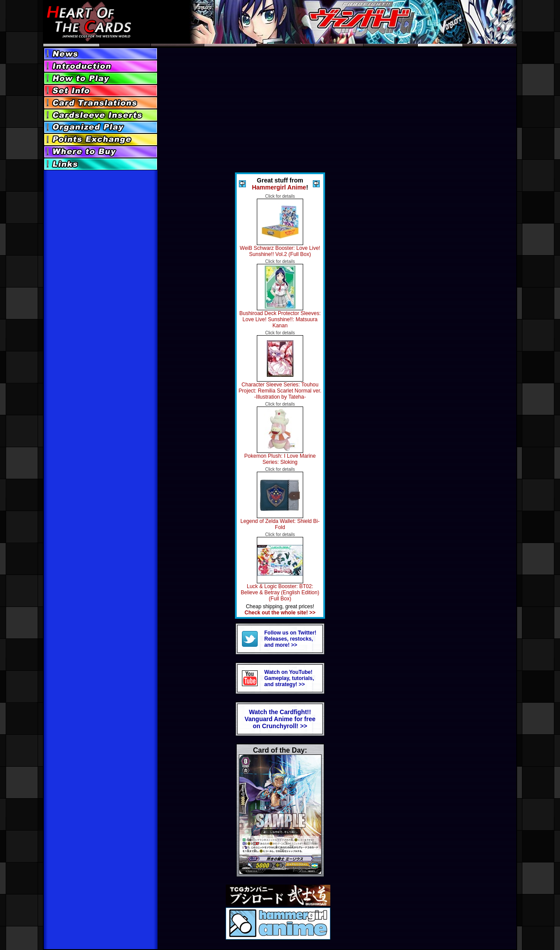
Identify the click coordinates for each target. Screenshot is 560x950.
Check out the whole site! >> (280, 613)
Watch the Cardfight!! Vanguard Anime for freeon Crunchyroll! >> (280, 719)
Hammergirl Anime (279, 187)
